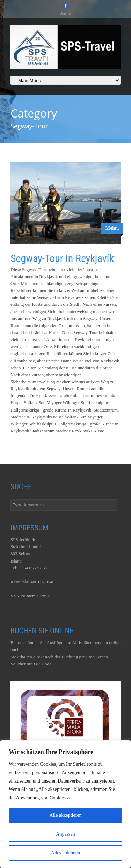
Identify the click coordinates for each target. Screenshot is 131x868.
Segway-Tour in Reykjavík (62, 258)
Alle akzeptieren (65, 815)
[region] (65, 804)
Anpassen (65, 834)
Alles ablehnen (66, 853)
